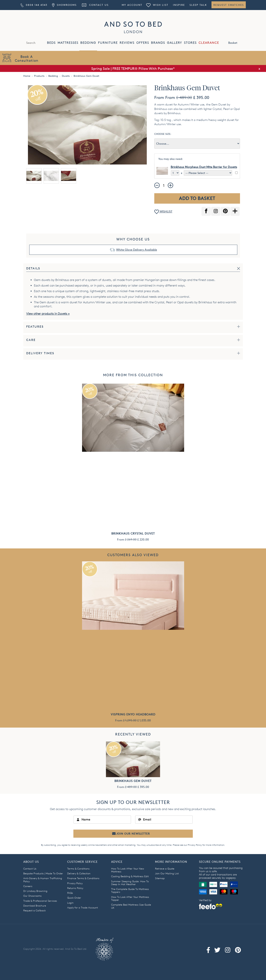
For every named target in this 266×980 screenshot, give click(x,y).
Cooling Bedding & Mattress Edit (130, 876)
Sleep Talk (198, 5)
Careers (28, 886)
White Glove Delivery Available (137, 250)
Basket (237, 42)
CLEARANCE (209, 43)
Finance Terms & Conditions (83, 878)
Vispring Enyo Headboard (133, 714)
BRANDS (158, 43)
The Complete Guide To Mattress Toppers (130, 890)
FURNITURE (108, 43)
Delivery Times (40, 353)
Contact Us (95, 5)
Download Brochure (35, 906)
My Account (132, 5)
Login (70, 903)
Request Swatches (229, 5)
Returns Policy (75, 888)
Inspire (179, 5)
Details (33, 268)
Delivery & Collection (79, 873)
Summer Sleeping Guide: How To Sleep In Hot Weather (130, 883)
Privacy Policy (195, 845)
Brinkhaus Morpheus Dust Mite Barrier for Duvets (204, 167)
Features (35, 327)
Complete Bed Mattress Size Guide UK (131, 906)
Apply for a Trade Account (83, 907)
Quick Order (74, 898)
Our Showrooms (32, 896)
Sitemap (160, 878)
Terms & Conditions (78, 869)
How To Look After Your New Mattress (128, 870)
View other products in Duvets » (48, 314)
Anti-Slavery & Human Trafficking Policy (43, 880)
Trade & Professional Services (40, 901)
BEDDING (88, 43)
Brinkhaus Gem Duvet (133, 781)
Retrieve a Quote (165, 869)
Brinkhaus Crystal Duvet (133, 533)
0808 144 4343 (34, 5)
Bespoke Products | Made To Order (43, 873)
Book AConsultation (27, 58)
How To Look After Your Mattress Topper (130, 898)
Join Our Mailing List (167, 873)
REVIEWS (127, 43)
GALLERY (175, 43)
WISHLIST (163, 212)
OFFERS (143, 43)
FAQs (70, 893)
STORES (190, 43)
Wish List (157, 5)
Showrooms (64, 5)
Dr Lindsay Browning (35, 891)
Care (31, 340)
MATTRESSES (68, 43)
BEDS (51, 43)
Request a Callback (34, 910)
